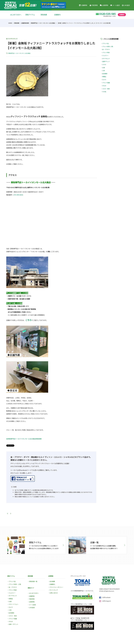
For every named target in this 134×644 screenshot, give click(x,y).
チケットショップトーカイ (78, 576)
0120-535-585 (108, 14)
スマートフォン (13, 604)
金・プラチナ (106, 49)
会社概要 (52, 581)
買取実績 (44, 15)
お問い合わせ (54, 593)
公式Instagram (105, 601)
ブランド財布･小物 (108, 46)
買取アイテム (30, 15)
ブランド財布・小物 (15, 584)
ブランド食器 (106, 83)
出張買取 (104, 5)
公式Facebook (105, 597)
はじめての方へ (16, 15)
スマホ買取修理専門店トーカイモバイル (82, 591)
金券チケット (106, 61)
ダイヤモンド (106, 58)
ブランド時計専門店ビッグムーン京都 (81, 604)
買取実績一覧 (33, 581)
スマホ (104, 64)
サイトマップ (54, 590)
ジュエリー (105, 55)
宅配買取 (94, 5)
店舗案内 (57, 15)
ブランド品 (105, 43)
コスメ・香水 (106, 89)
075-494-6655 (18, 195)
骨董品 (104, 76)
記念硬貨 (105, 74)
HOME (10, 23)
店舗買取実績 (25, 23)
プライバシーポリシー (56, 587)
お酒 (104, 67)
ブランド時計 (106, 52)
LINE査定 (126, 5)
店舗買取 (83, 5)
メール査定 (115, 5)
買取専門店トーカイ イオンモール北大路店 (43, 23)
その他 (104, 92)
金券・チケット (13, 624)
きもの (104, 86)
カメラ (104, 80)
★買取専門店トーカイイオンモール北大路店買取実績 (24, 439)
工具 (104, 71)
